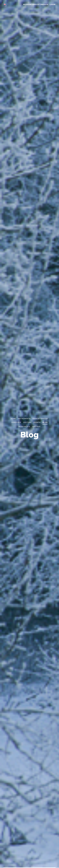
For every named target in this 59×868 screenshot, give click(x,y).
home (13, 419)
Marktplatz (24, 427)
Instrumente (24, 419)
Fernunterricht (40, 419)
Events (37, 422)
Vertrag (36, 427)
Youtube (27, 422)
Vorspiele (16, 422)
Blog (45, 422)
